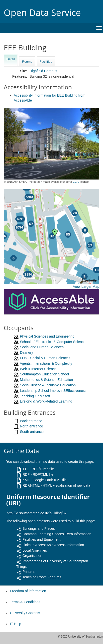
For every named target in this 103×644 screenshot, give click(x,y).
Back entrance (31, 421)
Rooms (27, 62)
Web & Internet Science (38, 369)
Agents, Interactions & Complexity (46, 363)
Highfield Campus (43, 71)
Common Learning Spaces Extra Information (57, 534)
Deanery (27, 352)
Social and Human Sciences (42, 347)
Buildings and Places (39, 528)
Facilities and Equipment (42, 539)
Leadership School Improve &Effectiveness (53, 391)
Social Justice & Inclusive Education (48, 385)
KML (26, 480)
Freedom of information (28, 591)
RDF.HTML (31, 485)
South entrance (32, 432)
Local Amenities (35, 550)
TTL (25, 469)
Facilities (46, 62)
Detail (11, 59)
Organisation (32, 556)
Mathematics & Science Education (46, 380)
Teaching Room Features (42, 577)
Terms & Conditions (25, 602)
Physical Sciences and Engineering (47, 336)
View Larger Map (86, 287)
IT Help (16, 624)
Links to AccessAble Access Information (53, 545)
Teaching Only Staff (35, 396)
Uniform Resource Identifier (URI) (48, 500)
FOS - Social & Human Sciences (45, 358)
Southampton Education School (44, 374)
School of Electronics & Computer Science (53, 342)
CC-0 (76, 182)
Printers (28, 572)
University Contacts (25, 613)
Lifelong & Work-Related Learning (46, 401)
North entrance (32, 426)
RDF (26, 474)
